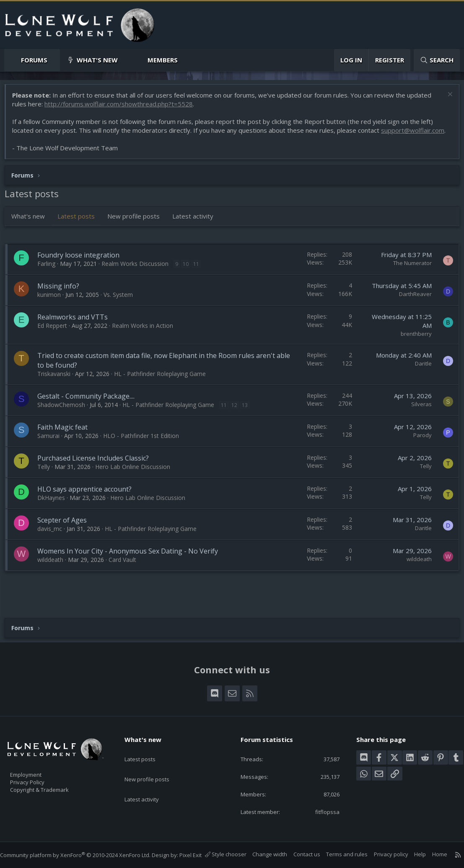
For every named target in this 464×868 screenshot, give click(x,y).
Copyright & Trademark (52, 779)
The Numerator (408, 276)
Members (163, 60)
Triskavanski (58, 387)
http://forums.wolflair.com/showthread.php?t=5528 (123, 108)
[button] (54, 60)
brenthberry (412, 347)
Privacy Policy (38, 770)
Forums (34, 60)
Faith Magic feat (67, 440)
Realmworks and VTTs (77, 330)
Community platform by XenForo (84, 847)
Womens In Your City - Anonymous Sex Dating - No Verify (132, 564)
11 (200, 277)
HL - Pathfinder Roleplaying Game (164, 387)
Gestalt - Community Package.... (90, 409)
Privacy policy (383, 855)
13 (249, 418)
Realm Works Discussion (139, 277)
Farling (51, 277)
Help (412, 855)
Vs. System (122, 308)
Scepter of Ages (66, 533)
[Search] (437, 60)
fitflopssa (321, 804)
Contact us (298, 855)
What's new (97, 60)
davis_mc (54, 542)
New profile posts (138, 229)
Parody (418, 448)
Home (431, 855)
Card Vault (127, 573)
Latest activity (197, 229)
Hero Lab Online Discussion (137, 480)
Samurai (53, 449)
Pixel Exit (199, 847)
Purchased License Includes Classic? (97, 471)
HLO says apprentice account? (89, 502)
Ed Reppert (56, 339)
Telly (48, 480)
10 (190, 277)
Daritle (419, 376)
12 (238, 418)
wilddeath (54, 573)
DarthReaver (411, 307)
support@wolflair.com (48, 143)
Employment (37, 762)
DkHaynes (55, 511)
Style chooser (217, 855)
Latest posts (80, 229)
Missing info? (62, 299)
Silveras (417, 417)
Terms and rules (338, 855)
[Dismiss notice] (445, 99)
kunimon (53, 308)
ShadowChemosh (65, 418)
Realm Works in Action (147, 339)
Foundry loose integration (83, 268)
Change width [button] (261, 855)
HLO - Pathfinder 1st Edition (145, 449)
